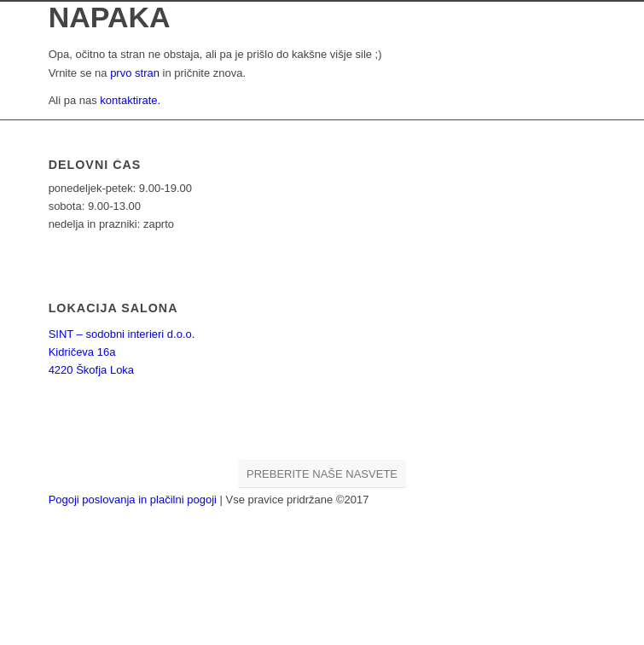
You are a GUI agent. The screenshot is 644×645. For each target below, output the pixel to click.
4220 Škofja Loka (91, 370)
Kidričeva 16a (82, 352)
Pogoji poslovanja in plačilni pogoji (134, 500)
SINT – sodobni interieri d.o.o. (122, 334)
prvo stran (135, 73)
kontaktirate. (130, 100)
